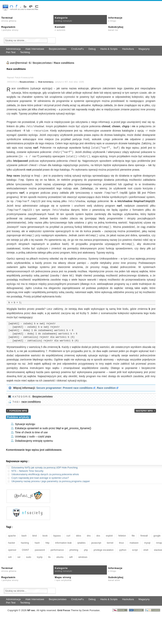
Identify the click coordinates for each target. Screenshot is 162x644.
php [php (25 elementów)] (86, 547)
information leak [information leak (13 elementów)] (63, 540)
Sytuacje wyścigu (25, 421)
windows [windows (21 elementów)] (83, 554)
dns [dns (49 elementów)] (89, 533)
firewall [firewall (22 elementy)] (144, 533)
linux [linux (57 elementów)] (121, 540)
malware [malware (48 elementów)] (134, 540)
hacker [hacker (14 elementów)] (12, 540)
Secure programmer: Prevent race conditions (64, 385)
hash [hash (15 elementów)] (37, 540)
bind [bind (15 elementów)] (34, 533)
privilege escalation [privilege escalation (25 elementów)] (103, 547)
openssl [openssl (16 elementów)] (12, 547)
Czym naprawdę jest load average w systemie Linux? (40, 475)
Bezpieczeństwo (58, 49)
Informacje (115, 19)
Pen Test (11, 52)
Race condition (106, 385)
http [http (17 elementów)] (48, 540)
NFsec (31, 608)
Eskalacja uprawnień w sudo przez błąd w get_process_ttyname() (53, 426)
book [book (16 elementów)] (45, 533)
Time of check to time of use (31, 430)
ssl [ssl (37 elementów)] (19, 554)
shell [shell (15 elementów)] (146, 547)
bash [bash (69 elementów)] (24, 533)
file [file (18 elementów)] (133, 533)
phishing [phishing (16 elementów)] (74, 547)
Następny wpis (144, 408)
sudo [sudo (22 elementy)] (29, 554)
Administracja (13, 49)
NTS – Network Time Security (27, 468)
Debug (92, 49)
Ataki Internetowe (35, 49)
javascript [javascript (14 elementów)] (96, 540)
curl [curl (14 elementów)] (68, 533)
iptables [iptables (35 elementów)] (81, 540)
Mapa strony (63, 576)
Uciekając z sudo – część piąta (33, 434)
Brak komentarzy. (46, 82)
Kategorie (63, 19)
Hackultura (128, 49)
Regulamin (10, 28)
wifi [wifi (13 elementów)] (71, 554)
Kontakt (60, 28)
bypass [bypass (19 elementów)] (57, 533)
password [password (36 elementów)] (40, 547)
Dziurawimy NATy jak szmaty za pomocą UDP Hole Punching (45, 465)
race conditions (31, 399)
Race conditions (16, 69)
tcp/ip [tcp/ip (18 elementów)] (40, 554)
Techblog (25, 52)
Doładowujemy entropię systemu (34, 438)
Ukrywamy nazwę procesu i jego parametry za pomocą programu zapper (51, 479)
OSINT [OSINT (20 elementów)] (25, 547)
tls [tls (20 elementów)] (49, 554)
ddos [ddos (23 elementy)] (78, 533)
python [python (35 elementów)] (123, 547)
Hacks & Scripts (109, 49)
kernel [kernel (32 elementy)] (110, 540)
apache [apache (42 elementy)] (12, 533)
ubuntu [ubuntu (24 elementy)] (60, 554)
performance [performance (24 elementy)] (57, 547)
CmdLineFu (77, 49)
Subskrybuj (116, 28)
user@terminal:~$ (20, 63)
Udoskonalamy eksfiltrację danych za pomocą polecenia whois (45, 472)
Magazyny (144, 49)
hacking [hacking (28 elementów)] (25, 540)
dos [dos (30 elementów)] (98, 533)
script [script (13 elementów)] (135, 547)
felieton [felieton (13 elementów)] (122, 533)
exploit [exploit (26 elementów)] (109, 533)
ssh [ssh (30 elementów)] (10, 554)
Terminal (9, 19)
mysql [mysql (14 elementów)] (147, 540)
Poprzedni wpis (18, 408)
